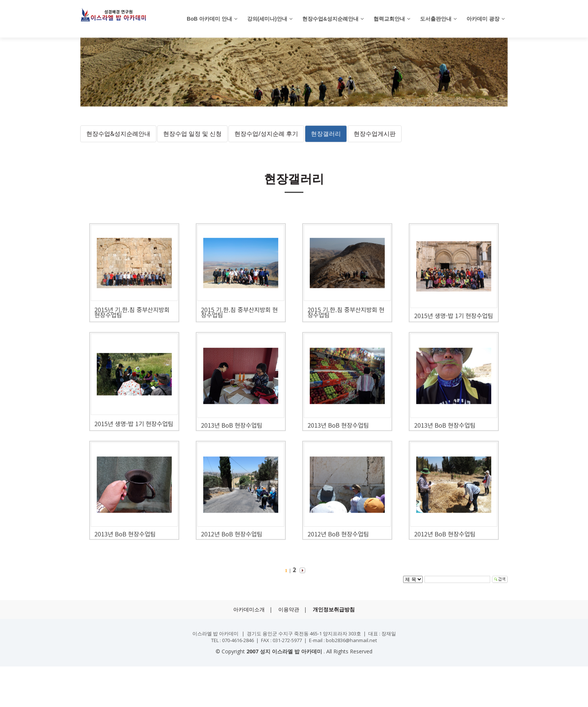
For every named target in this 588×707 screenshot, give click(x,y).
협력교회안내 (389, 19)
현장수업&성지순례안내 (330, 19)
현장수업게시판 (375, 143)
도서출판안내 (436, 19)
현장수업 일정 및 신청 (192, 143)
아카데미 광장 (483, 19)
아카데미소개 (249, 609)
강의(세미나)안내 (267, 19)
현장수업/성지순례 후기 (266, 143)
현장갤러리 (326, 143)
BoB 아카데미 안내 (209, 19)
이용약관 (289, 609)
